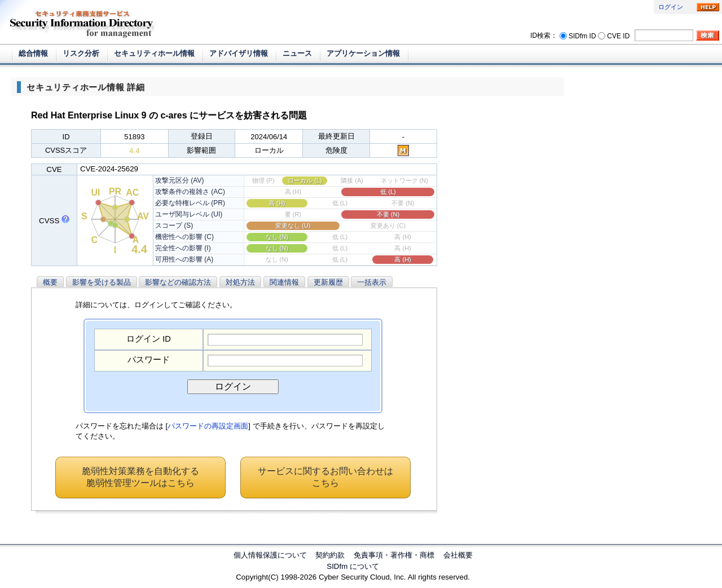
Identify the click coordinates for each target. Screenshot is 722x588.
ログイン (671, 7)
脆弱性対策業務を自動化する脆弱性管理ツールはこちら (140, 477)
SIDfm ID (582, 36)
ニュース (297, 53)
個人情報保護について (270, 555)
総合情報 (33, 53)
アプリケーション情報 (363, 53)
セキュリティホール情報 (154, 53)
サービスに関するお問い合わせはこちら (325, 477)
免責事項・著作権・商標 (394, 555)
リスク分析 (81, 53)
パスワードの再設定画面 (208, 426)
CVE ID (618, 36)
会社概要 (458, 555)
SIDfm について (353, 566)
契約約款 (330, 555)
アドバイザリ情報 (239, 53)
